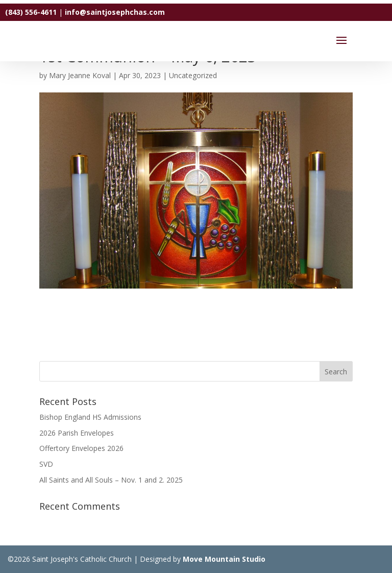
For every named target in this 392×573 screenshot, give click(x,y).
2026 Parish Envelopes (77, 433)
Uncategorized (193, 75)
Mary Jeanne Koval (80, 75)
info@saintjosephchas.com (115, 12)
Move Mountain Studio (224, 559)
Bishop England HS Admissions (90, 417)
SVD (46, 464)
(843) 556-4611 (31, 12)
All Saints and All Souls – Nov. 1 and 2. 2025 (111, 480)
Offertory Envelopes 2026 (81, 448)
